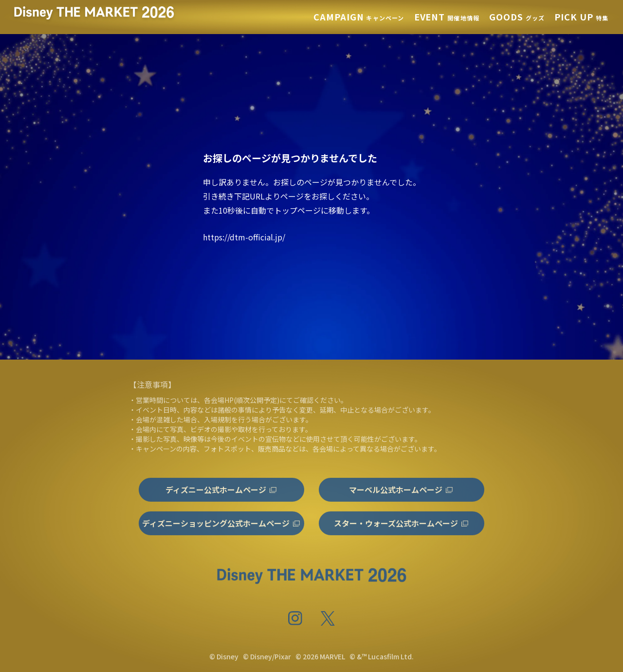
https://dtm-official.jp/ (244, 237)
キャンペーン (359, 18)
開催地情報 (447, 18)
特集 (581, 18)
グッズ (517, 18)
